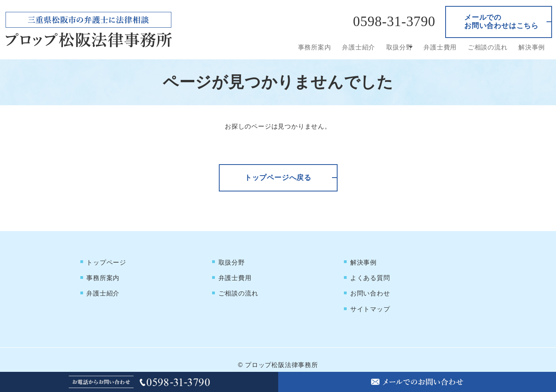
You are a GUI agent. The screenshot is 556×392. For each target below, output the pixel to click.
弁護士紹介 (362, 47)
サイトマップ (370, 299)
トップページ (107, 261)
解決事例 (532, 47)
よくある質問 (370, 274)
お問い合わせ (370, 286)
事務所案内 (319, 47)
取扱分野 (402, 47)
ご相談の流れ (489, 47)
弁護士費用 (442, 47)
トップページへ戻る (278, 178)
